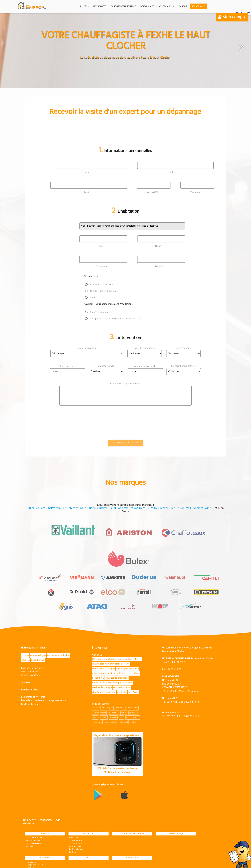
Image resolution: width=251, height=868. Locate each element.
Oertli (143, 503)
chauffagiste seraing (103, 629)
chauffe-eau (114, 678)
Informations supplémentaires (125, 384)
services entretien (102, 653)
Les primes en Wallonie (33, 657)
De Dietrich (161, 503)
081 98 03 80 (173, 676)
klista (104, 678)
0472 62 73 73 (192, 651)
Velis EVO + (31, 834)
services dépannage (124, 648)
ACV (150, 503)
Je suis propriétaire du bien (104, 291)
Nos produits (166, 6)
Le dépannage (75, 812)
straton (96, 678)
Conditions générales (32, 635)
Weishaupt (131, 503)
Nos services (100, 6)
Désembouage (147, 6)
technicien (133, 678)
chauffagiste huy (122, 624)
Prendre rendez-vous (126, 437)
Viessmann (80, 503)
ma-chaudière (110, 688)
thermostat (120, 674)
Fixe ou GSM (152, 192)
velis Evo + (109, 658)
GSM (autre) (195, 192)
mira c (95, 683)
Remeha (198, 503)
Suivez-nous (100, 608)
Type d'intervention (87, 348)
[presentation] (54, 416)
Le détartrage (76, 809)
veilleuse (96, 674)
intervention (133, 674)
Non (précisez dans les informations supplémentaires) (118, 319)
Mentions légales (30, 632)
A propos (84, 6)
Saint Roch (116, 503)
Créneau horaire (106, 366)
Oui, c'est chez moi (100, 312)
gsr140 (124, 678)
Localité (159, 266)
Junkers (104, 503)
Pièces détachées (32, 837)
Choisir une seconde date (145, 366)
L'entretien (74, 804)
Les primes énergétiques (36, 831)
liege (122, 683)
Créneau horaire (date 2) (184, 366)
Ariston (67, 503)
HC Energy (97, 619)
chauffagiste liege (113, 619)
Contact (183, 6)
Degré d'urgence (183, 348)
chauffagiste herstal (102, 624)
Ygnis (208, 503)
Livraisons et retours (32, 628)
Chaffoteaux (54, 503)
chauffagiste (108, 674)
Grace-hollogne (38, 615)
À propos (45, 799)
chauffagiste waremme (104, 634)
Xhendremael (38, 620)
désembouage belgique (129, 634)
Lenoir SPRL (123, 638)
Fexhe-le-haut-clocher (59, 615)
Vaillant (41, 503)
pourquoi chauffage (102, 648)
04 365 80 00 (174, 651)
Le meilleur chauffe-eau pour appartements (44, 661)
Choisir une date (67, 366)
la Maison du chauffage (104, 638)
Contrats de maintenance (123, 6)
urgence (104, 683)
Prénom (173, 173)
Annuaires (26, 643)
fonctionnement (133, 683)
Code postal (101, 266)
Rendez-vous (198, 6)
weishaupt (123, 688)
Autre (93, 297)
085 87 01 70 (173, 662)
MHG (189, 503)
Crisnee (25, 615)
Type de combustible (145, 348)
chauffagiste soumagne (126, 629)
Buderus (93, 503)
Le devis (73, 818)
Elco (172, 503)
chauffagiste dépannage (125, 653)
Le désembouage (30, 664)
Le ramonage (76, 806)
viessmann (97, 688)
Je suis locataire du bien (102, 285)
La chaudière (31, 828)
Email (87, 192)
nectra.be (97, 658)
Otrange (26, 620)
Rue (101, 246)
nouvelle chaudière (127, 643)
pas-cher (113, 683)
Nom (87, 173)
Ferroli (180, 503)
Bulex (31, 503)
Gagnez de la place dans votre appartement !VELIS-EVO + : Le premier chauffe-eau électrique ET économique (117, 720)
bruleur (134, 688)
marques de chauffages (104, 643)
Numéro (159, 246)
